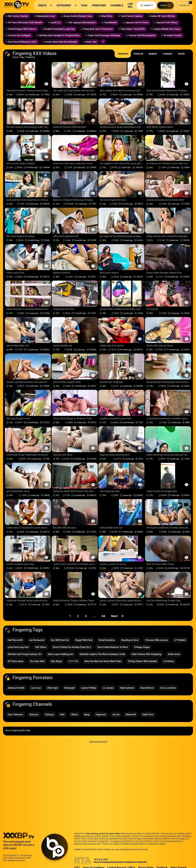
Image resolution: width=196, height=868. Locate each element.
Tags (22, 57)
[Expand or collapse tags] (103, 42)
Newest (153, 54)
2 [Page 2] (78, 616)
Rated (181, 54)
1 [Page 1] (70, 616)
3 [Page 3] (86, 616)
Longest (168, 54)
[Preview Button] (46, 84)
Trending (123, 54)
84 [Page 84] (103, 616)
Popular (138, 54)
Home (15, 57)
